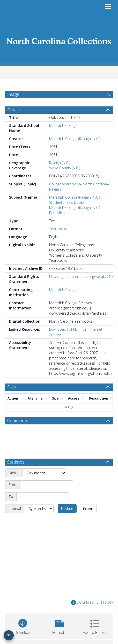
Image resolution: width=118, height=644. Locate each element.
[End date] (43, 497)
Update (67, 508)
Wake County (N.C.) (65, 168)
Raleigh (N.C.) (60, 163)
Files (12, 387)
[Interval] (39, 509)
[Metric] (44, 473)
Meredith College (63, 125)
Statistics (16, 462)
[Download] (23, 625)
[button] (59, 625)
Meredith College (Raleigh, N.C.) (75, 139)
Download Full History (92, 602)
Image (13, 94)
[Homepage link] (59, 40)
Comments (18, 421)
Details (14, 110)
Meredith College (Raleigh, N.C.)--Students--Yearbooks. (76, 200)
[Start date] (47, 485)
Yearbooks (58, 229)
